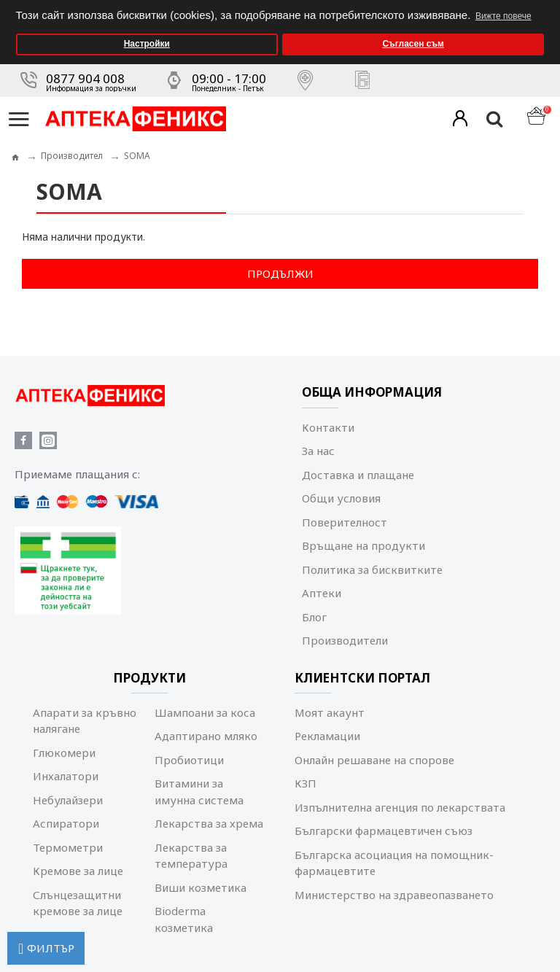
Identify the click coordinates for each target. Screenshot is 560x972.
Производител (72, 156)
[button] (545, 5)
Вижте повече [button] (503, 16)
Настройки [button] (147, 44)
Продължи (280, 273)
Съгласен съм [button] (413, 44)
